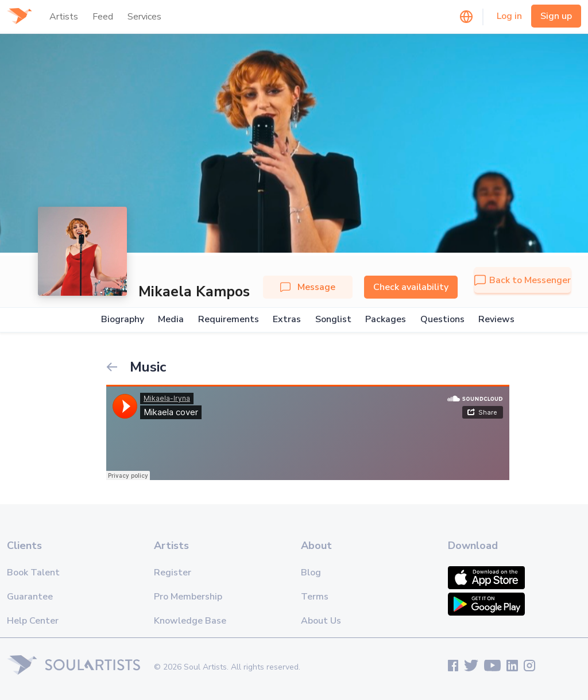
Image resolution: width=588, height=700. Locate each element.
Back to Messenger (523, 280)
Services (144, 17)
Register (173, 573)
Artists (64, 17)
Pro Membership (188, 597)
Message (308, 287)
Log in (509, 16)
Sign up (556, 16)
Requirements (229, 320)
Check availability (411, 287)
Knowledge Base (190, 621)
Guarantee (30, 597)
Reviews (496, 320)
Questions (442, 320)
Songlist (333, 320)
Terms (315, 597)
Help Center (33, 621)
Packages (386, 320)
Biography (123, 320)
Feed (103, 17)
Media (171, 320)
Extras (287, 320)
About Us (321, 621)
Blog (311, 573)
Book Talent (33, 573)
